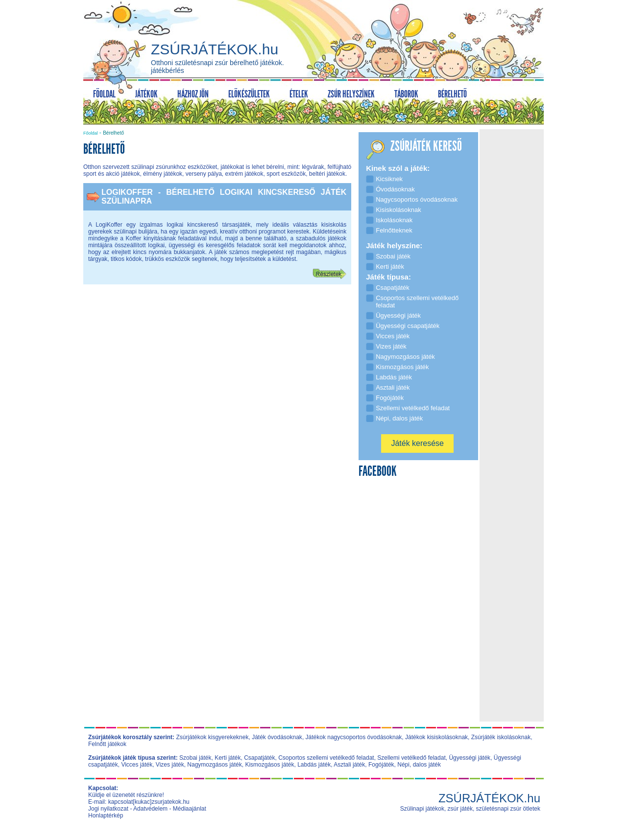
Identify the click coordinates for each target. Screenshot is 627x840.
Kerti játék (228, 758)
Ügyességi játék (470, 758)
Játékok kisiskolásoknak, (437, 737)
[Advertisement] (217, 370)
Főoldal (91, 133)
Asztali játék (349, 765)
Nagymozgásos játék (214, 765)
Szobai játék (195, 758)
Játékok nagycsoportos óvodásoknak (354, 737)
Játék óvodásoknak (277, 737)
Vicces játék (137, 765)
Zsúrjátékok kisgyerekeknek (212, 737)
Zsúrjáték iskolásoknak (501, 737)
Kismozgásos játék (269, 765)
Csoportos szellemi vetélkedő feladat (326, 758)
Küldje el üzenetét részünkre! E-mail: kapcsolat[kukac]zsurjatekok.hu (139, 798)
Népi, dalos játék (419, 765)
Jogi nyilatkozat (108, 809)
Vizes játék (170, 765)
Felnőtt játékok (107, 744)
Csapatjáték (259, 758)
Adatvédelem (150, 809)
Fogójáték (381, 765)
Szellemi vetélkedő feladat (411, 758)
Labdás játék (314, 765)
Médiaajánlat (190, 809)
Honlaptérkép (106, 816)
